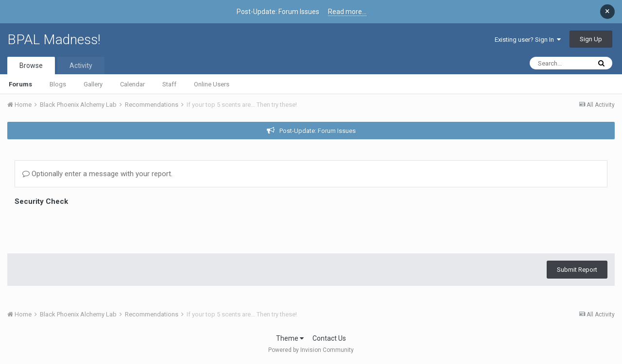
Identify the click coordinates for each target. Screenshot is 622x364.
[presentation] (88, 227)
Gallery (93, 84)
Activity (81, 66)
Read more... (347, 12)
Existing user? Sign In (528, 40)
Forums (20, 84)
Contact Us (329, 338)
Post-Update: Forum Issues (318, 131)
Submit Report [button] (577, 270)
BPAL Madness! (54, 40)
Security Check (41, 201)
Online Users (212, 84)
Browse (31, 66)
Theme (290, 338)
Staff (169, 84)
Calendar (132, 84)
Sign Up (591, 39)
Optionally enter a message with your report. (97, 174)
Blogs (58, 84)
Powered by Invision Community (311, 350)
